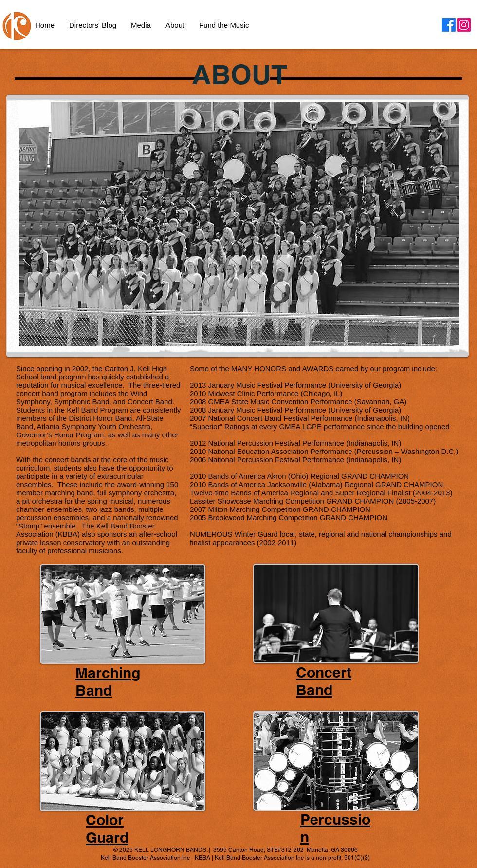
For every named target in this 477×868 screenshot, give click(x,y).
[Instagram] (464, 25)
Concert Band (324, 681)
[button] (175, 25)
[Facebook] (449, 25)
